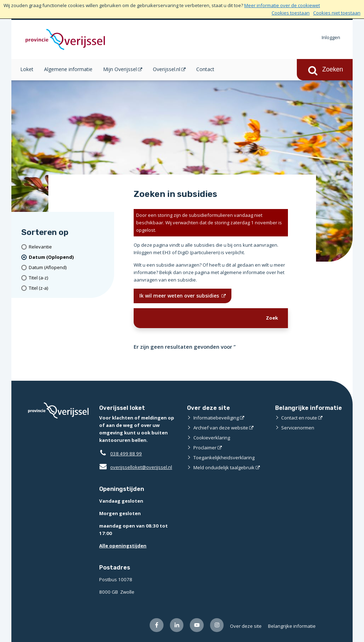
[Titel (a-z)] (69, 278)
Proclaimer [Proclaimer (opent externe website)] (205, 448)
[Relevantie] (69, 247)
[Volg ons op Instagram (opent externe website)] (217, 625)
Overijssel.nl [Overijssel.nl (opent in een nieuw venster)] (167, 69)
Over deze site (246, 626)
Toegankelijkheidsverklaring (224, 458)
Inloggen (331, 37)
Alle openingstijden (123, 546)
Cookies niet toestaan (337, 13)
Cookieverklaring (212, 438)
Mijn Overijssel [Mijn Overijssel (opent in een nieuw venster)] (120, 69)
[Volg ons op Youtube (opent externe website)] (197, 625)
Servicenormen (298, 428)
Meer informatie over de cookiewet (282, 5)
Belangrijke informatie (292, 626)
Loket (27, 69)
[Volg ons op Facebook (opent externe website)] (157, 625)
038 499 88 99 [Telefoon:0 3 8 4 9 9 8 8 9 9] (126, 454)
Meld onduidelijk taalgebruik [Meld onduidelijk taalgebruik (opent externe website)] (224, 467)
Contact (205, 69)
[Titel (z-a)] (69, 288)
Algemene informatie (68, 69)
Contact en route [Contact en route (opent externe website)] (299, 418)
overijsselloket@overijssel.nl (136, 467)
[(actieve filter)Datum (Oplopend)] (69, 257)
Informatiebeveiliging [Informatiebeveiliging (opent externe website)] (216, 418)
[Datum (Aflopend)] (69, 267)
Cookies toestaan (291, 13)
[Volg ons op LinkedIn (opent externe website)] (177, 625)
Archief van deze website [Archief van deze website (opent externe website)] (221, 428)
